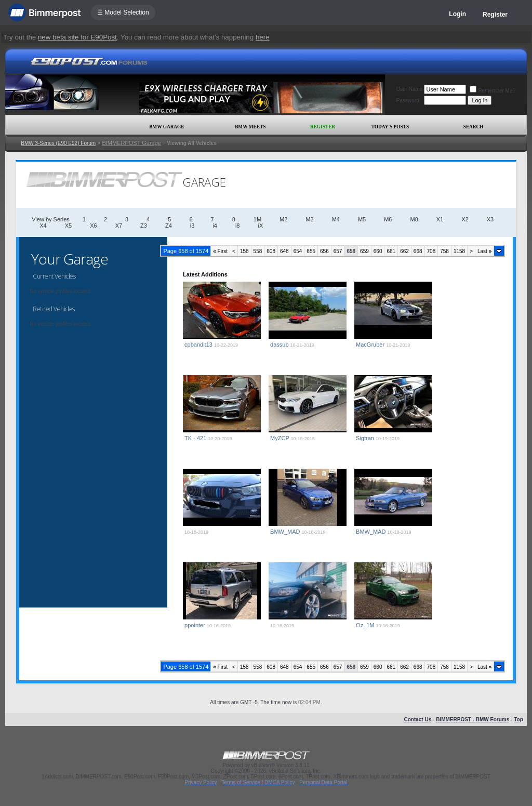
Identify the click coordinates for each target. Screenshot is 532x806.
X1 (440, 219)
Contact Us (417, 719)
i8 (238, 226)
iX (260, 226)
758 (444, 251)
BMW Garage (167, 127)
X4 (43, 226)
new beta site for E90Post (77, 37)
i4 (215, 226)
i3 (192, 226)
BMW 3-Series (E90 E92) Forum (58, 143)
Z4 (169, 226)
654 (298, 251)
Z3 (144, 226)
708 (431, 251)
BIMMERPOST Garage (131, 143)
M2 (283, 219)
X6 (93, 226)
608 (271, 251)
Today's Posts (390, 127)
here (263, 37)
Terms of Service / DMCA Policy (258, 782)
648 (284, 251)
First (220, 251)
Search (474, 127)
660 (378, 251)
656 (324, 251)
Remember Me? (493, 91)
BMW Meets (250, 127)
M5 (362, 219)
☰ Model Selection (123, 12)
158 (244, 251)
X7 (119, 226)
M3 (309, 219)
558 (258, 251)
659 (364, 251)
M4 (336, 219)
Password (408, 101)
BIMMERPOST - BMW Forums (473, 719)
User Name (410, 89)
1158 (459, 251)
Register (495, 15)
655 (311, 251)
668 (418, 251)
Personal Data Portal (323, 782)
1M (257, 219)
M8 (414, 219)
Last (484, 251)
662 (404, 251)
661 (391, 251)
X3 (490, 219)
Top (518, 719)
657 (338, 251)
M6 (388, 219)
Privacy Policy (201, 782)
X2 (465, 219)
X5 (68, 226)
